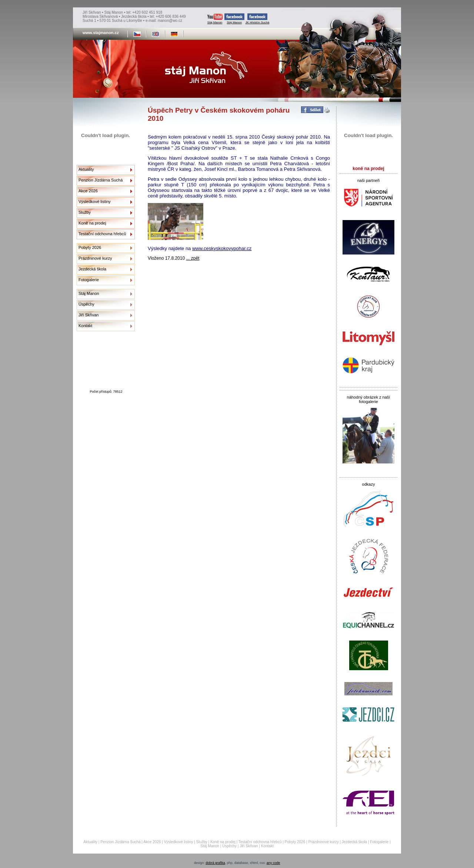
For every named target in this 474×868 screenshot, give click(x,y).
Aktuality (86, 169)
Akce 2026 (88, 191)
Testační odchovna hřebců (102, 234)
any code (273, 863)
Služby (85, 212)
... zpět (193, 258)
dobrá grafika (215, 863)
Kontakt (85, 326)
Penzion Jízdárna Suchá (101, 180)
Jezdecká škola (92, 269)
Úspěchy (86, 304)
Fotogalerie (89, 280)
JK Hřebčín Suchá (257, 19)
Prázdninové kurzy (95, 258)
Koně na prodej (92, 223)
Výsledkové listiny (95, 202)
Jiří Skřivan (89, 315)
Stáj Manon (215, 19)
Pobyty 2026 (90, 247)
